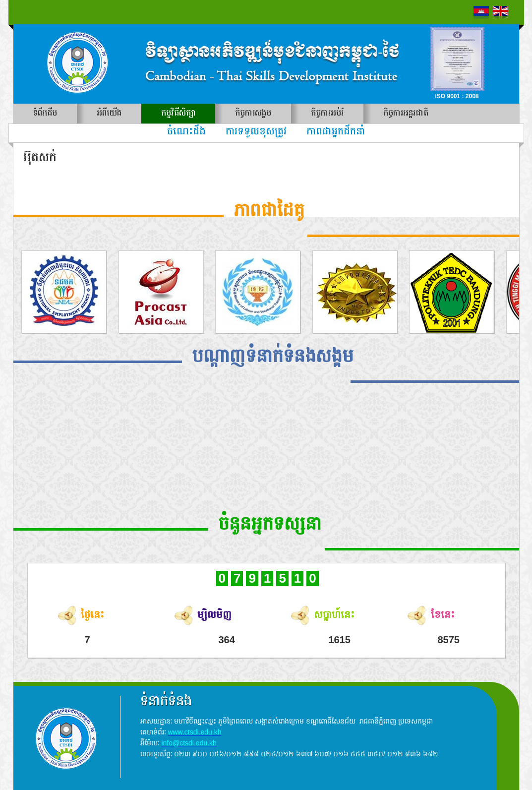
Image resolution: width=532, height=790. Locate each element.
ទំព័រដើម (45, 113)
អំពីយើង (109, 113)
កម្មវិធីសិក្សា (178, 113)
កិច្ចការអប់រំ (327, 113)
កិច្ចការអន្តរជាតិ (406, 113)
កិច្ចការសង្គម (253, 113)
